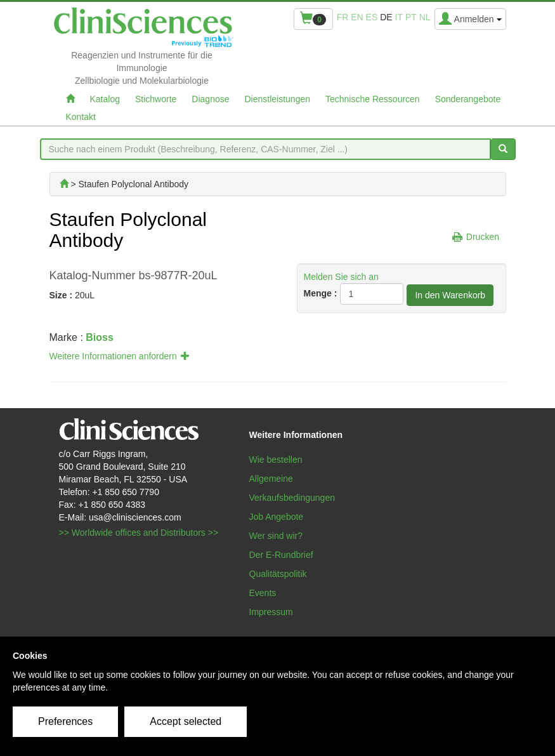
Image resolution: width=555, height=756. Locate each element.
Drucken (483, 237)
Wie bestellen (276, 460)
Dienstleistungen (278, 99)
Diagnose (210, 99)
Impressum (271, 612)
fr (343, 17)
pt (411, 17)
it (399, 17)
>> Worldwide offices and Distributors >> (139, 533)
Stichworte (156, 99)
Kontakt (81, 117)
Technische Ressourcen (373, 99)
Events (263, 593)
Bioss (100, 337)
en (357, 17)
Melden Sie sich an (341, 277)
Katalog (105, 99)
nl (425, 17)
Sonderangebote (468, 99)
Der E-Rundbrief (281, 555)
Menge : (321, 293)
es (372, 17)
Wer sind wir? (276, 536)
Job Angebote (277, 517)
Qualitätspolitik (278, 574)
